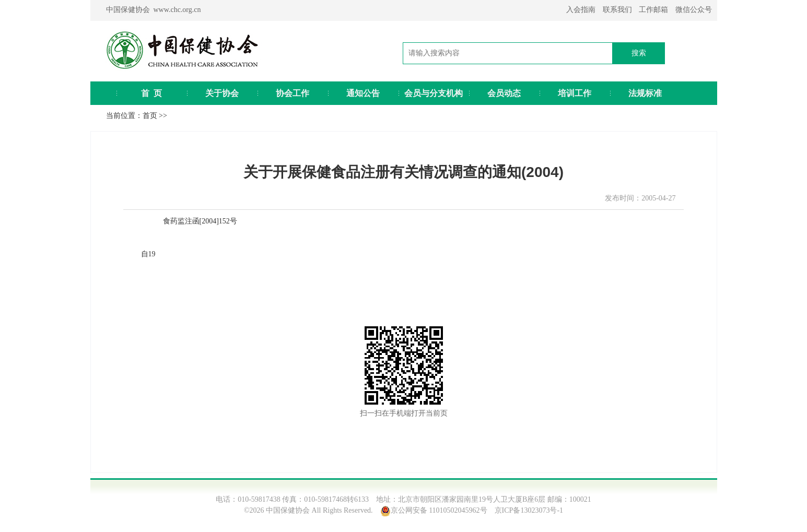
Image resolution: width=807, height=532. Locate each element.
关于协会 (222, 93)
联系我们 (617, 10)
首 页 (151, 93)
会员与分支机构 (434, 93)
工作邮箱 (653, 10)
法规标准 (645, 93)
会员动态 (504, 93)
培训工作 (575, 93)
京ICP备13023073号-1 (529, 510)
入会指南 (581, 10)
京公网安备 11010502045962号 (439, 510)
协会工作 (293, 93)
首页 (150, 116)
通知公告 (363, 93)
